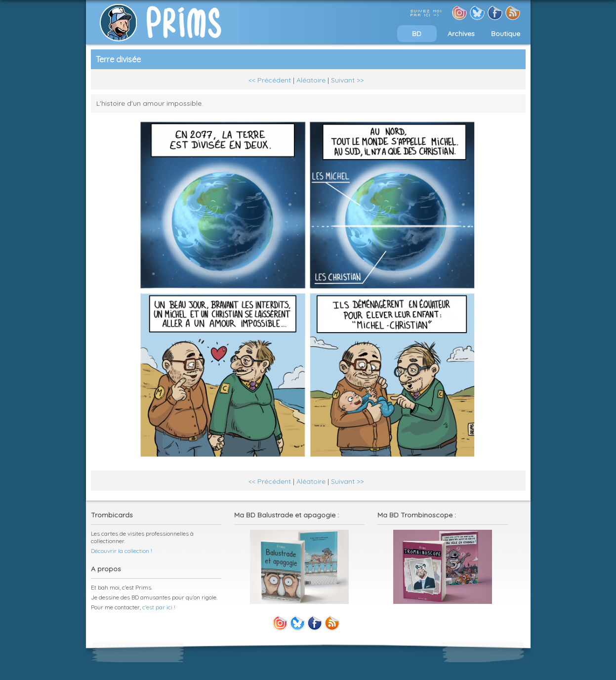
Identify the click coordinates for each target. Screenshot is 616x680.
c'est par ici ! (159, 607)
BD (417, 34)
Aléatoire (311, 80)
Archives (461, 34)
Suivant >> (347, 80)
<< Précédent (270, 80)
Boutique (506, 34)
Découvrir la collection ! (122, 551)
